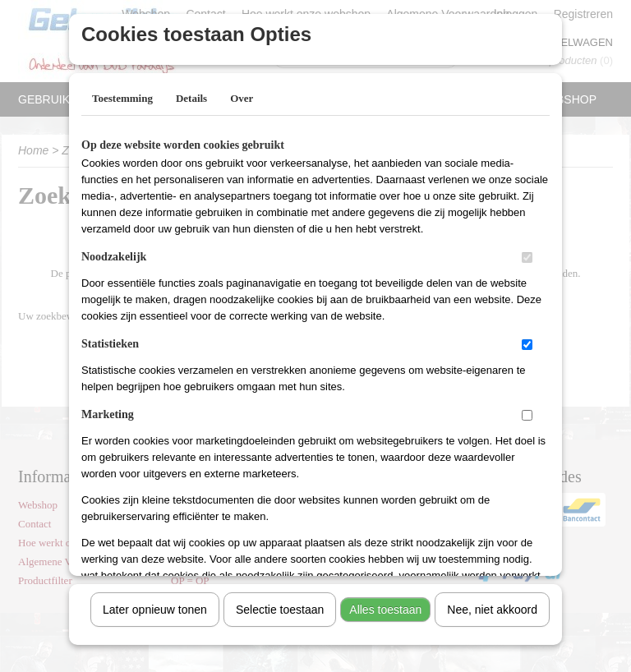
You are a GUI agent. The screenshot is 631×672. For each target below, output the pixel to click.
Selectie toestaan (280, 604)
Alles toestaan (385, 604)
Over (242, 92)
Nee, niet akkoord (492, 604)
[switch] (527, 252)
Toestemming (122, 92)
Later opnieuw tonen (155, 604)
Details (191, 92)
